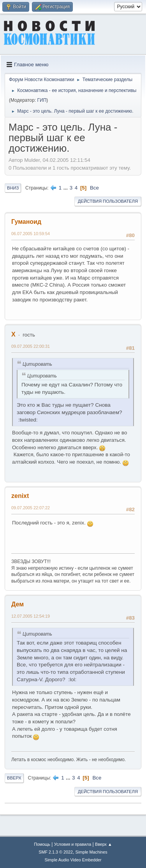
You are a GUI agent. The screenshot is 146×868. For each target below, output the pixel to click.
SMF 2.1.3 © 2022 (56, 852)
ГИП (42, 100)
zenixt (20, 496)
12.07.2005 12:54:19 (31, 616)
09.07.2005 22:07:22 (31, 508)
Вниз (13, 188)
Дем (18, 604)
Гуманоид (26, 222)
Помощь (42, 844)
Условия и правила (73, 844)
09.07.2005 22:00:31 (31, 346)
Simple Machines (91, 852)
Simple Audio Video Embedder (73, 860)
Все (94, 188)
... (66, 188)
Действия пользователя (108, 201)
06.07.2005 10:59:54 (31, 234)
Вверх (14, 778)
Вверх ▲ (104, 844)
